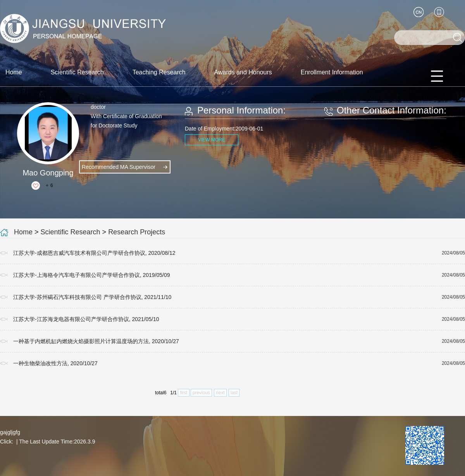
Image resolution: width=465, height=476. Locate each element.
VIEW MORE (212, 140)
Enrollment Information (332, 72)
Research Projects (137, 232)
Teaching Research (159, 72)
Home (14, 72)
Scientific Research (77, 72)
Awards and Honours (243, 72)
